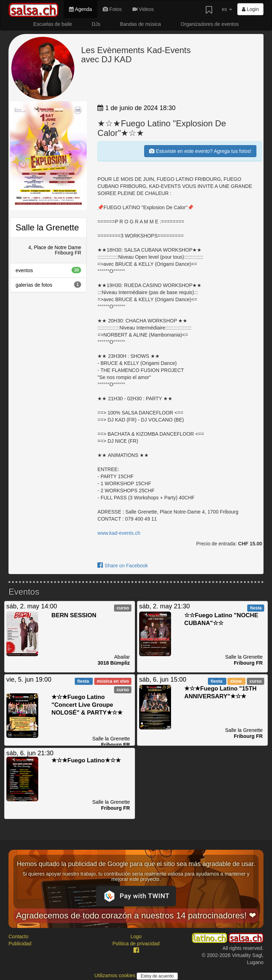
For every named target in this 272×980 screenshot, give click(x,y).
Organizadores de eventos (210, 24)
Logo (136, 936)
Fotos (112, 9)
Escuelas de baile (53, 24)
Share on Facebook (123, 566)
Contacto (18, 936)
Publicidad (20, 944)
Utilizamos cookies (115, 975)
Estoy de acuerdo (157, 976)
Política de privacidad (136, 944)
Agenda (80, 9)
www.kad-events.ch (119, 533)
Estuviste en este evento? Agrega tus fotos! (200, 151)
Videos (143, 9)
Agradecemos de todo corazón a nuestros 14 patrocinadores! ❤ (136, 915)
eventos (48, 270)
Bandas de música (140, 24)
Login (250, 9)
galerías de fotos (48, 285)
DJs (96, 24)
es (227, 9)
